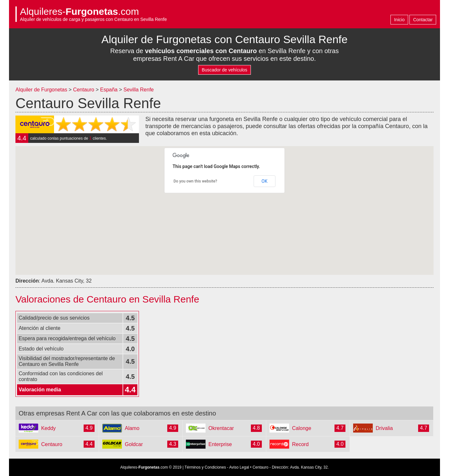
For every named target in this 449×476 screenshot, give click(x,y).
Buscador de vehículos (225, 70)
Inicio (399, 20)
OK (264, 181)
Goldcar (134, 444)
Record (300, 444)
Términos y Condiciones (205, 467)
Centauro (84, 90)
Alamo (132, 428)
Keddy (48, 428)
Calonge (302, 428)
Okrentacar (221, 428)
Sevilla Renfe (139, 90)
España (110, 90)
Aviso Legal (239, 467)
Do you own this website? (196, 181)
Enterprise (220, 444)
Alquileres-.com (79, 11)
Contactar (423, 20)
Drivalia (384, 428)
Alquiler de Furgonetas (41, 90)
